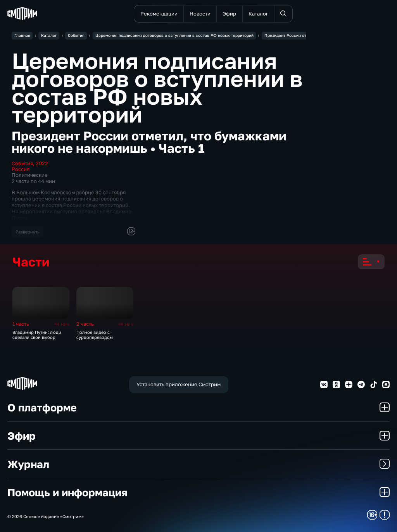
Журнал (198, 464)
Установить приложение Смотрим (179, 384)
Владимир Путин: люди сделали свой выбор (37, 335)
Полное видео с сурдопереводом (95, 335)
